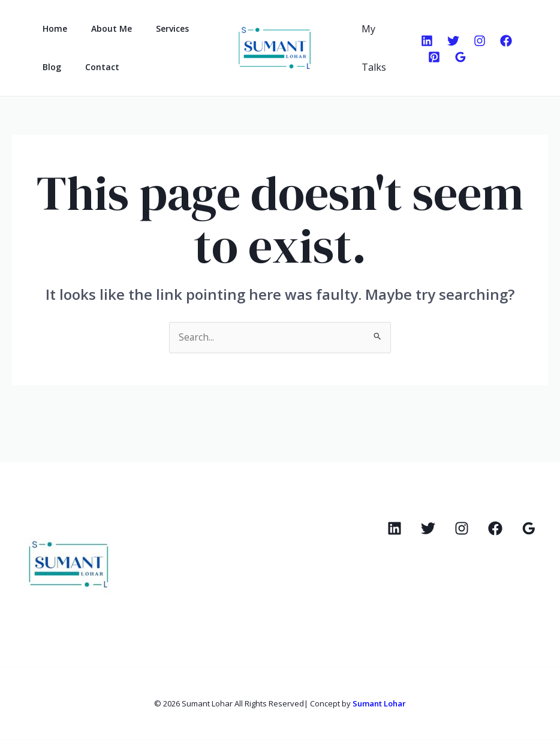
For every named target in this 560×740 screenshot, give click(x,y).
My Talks (371, 48)
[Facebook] (504, 41)
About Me (101, 28)
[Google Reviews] (458, 57)
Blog (48, 67)
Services (154, 28)
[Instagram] (477, 41)
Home (51, 28)
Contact (91, 67)
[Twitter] (451, 41)
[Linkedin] (424, 41)
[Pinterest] (432, 57)
